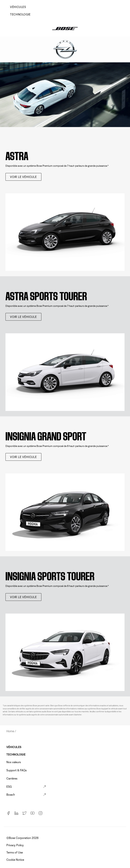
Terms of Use (15, 852)
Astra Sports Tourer (46, 295)
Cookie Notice (16, 860)
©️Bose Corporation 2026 (23, 838)
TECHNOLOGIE (20, 14)
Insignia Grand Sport (46, 435)
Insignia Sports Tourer (50, 575)
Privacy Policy (15, 845)
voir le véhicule (23, 177)
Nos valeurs (14, 762)
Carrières (12, 778)
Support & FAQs (17, 770)
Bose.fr (11, 795)
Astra (17, 155)
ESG (9, 787)
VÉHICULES (18, 7)
